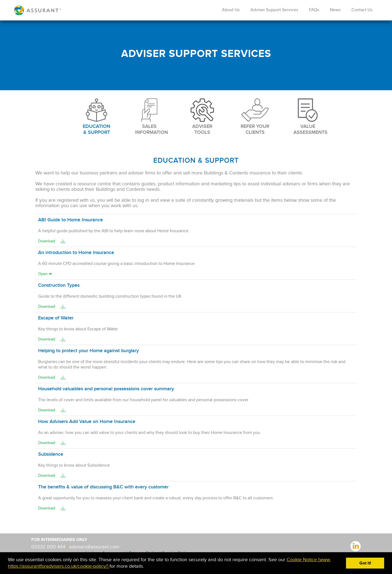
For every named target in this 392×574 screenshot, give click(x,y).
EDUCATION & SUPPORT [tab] (97, 117)
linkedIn (356, 546)
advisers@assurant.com (94, 547)
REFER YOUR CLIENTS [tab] (255, 117)
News (335, 10)
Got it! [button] (365, 563)
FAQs (314, 10)
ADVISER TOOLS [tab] (202, 117)
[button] (146, 567)
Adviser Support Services (274, 10)
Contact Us (362, 10)
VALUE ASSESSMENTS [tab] (308, 117)
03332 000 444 (49, 547)
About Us (231, 10)
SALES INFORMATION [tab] (149, 117)
